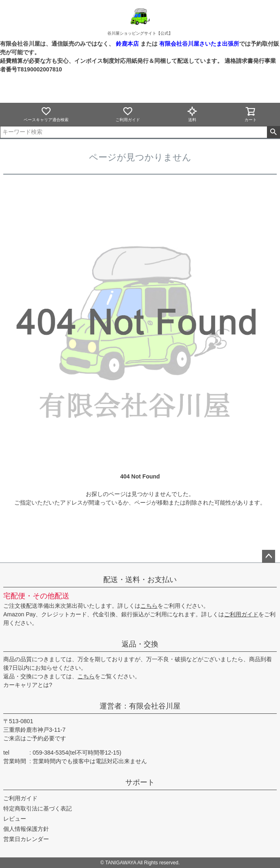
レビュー (15, 819)
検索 (273, 132)
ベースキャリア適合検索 (46, 114)
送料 (192, 114)
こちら (149, 606)
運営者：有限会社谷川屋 (140, 706)
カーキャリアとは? (28, 685)
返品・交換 (140, 644)
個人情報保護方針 (26, 829)
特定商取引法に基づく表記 (38, 808)
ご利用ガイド (128, 114)
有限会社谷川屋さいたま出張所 (198, 44)
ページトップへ (269, 556)
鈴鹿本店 (127, 44)
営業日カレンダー (26, 839)
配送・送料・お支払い (140, 580)
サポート (140, 782)
